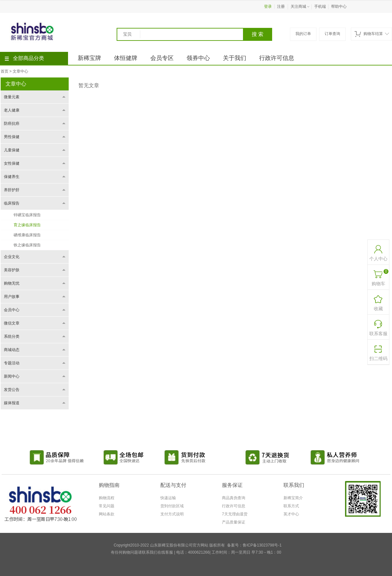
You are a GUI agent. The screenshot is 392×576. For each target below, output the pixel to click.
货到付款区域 (172, 506)
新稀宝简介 (293, 498)
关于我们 (235, 58)
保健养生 (12, 177)
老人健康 (12, 110)
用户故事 (12, 297)
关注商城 (301, 7)
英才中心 (291, 514)
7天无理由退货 (235, 514)
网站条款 (107, 514)
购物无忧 (12, 283)
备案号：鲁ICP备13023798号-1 (254, 545)
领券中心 (198, 58)
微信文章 (12, 323)
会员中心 (12, 310)
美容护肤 (12, 270)
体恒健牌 (126, 58)
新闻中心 (12, 376)
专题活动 (12, 363)
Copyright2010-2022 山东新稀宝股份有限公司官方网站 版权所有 (169, 545)
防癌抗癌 (12, 123)
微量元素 (12, 97)
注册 (281, 6)
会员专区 (162, 58)
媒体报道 (12, 403)
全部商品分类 (24, 58)
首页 (5, 71)
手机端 (320, 6)
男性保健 (12, 137)
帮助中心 (339, 6)
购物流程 (107, 498)
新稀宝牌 (89, 58)
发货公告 (12, 390)
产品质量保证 (234, 522)
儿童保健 (12, 150)
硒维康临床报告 (27, 235)
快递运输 (168, 498)
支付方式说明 (172, 514)
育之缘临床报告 (27, 225)
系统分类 (12, 336)
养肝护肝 (12, 190)
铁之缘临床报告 (27, 245)
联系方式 (291, 506)
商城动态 (12, 350)
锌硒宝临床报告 (27, 215)
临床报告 (12, 203)
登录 (268, 6)
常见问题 (107, 506)
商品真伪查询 (234, 498)
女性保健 (12, 163)
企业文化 (12, 257)
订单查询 (332, 34)
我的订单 (303, 34)
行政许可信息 (277, 58)
